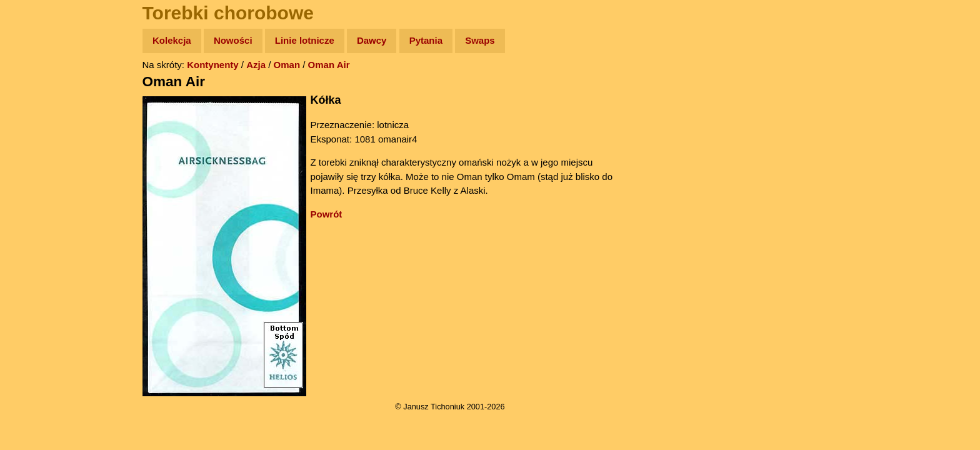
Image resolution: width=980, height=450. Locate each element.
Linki (32, 233)
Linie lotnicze (305, 40)
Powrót (327, 214)
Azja (256, 65)
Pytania (426, 40)
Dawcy (372, 40)
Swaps (480, 40)
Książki (37, 162)
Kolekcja (172, 40)
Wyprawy (42, 89)
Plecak (36, 210)
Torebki (37, 258)
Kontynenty (213, 65)
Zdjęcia (37, 113)
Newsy (36, 137)
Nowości (233, 40)
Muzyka (38, 185)
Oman (287, 65)
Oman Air (329, 65)
